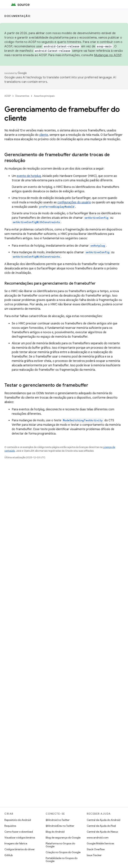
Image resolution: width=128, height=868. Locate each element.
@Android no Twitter (58, 820)
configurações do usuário (74, 202)
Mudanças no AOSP (108, 55)
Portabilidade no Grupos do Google (62, 860)
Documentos (22, 96)
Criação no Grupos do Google (63, 852)
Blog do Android (55, 832)
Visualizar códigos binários (20, 838)
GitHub (9, 855)
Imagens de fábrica (16, 843)
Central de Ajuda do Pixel (101, 826)
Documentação (17, 16)
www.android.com (98, 838)
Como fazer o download (19, 832)
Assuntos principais (44, 96)
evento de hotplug (29, 176)
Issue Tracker (94, 855)
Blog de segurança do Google (63, 838)
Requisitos (10, 826)
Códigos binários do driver (20, 849)
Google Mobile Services (100, 843)
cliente (44, 135)
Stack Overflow (96, 849)
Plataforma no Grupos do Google (60, 845)
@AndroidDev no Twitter (60, 826)
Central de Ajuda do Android (104, 820)
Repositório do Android (18, 820)
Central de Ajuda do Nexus (102, 832)
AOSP (8, 96)
